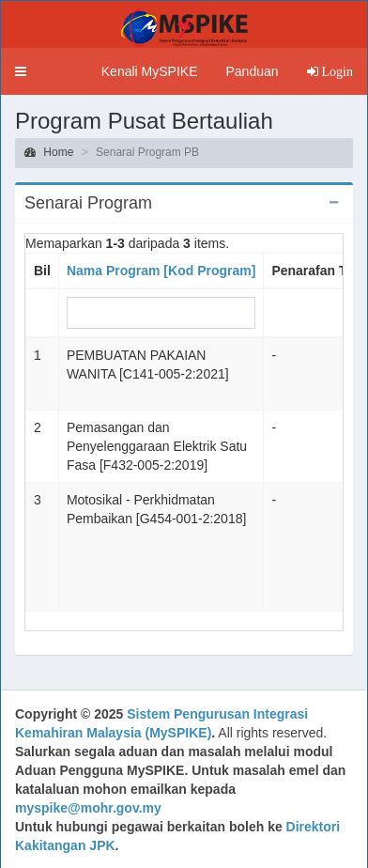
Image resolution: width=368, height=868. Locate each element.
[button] (21, 71)
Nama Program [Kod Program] (161, 271)
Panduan (252, 71)
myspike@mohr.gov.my (88, 808)
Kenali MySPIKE (150, 71)
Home (49, 152)
